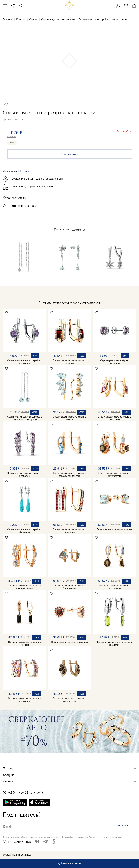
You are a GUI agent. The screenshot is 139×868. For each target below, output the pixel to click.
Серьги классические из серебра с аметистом (25, 362)
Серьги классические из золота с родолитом (69, 531)
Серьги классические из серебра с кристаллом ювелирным (25, 418)
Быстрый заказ (70, 154)
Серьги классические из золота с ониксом (25, 643)
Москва (13, 6)
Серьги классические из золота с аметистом (115, 418)
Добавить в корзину (69, 863)
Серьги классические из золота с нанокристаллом (25, 587)
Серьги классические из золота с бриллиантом (69, 587)
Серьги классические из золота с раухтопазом (115, 475)
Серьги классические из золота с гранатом (69, 362)
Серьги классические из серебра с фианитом (25, 531)
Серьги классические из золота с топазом (69, 418)
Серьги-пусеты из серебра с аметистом (114, 362)
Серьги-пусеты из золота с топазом (114, 529)
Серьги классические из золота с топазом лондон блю (69, 475)
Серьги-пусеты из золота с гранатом (69, 642)
